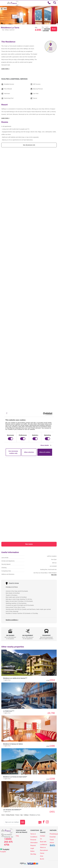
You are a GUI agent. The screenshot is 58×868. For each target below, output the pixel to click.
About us (43, 847)
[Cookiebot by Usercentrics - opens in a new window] (46, 414)
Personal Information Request (34, 843)
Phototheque (54, 834)
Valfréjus (26, 815)
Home (3, 815)
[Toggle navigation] (3, 3)
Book (54, 29)
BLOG (42, 859)
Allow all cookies (45, 452)
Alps (22, 815)
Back (3, 9)
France (17, 815)
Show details (45, 445)
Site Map (33, 854)
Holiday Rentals (10, 815)
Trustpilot (3, 852)
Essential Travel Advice (53, 840)
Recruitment (44, 850)
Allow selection (29, 452)
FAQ (17, 836)
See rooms (29, 544)
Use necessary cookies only (13, 452)
